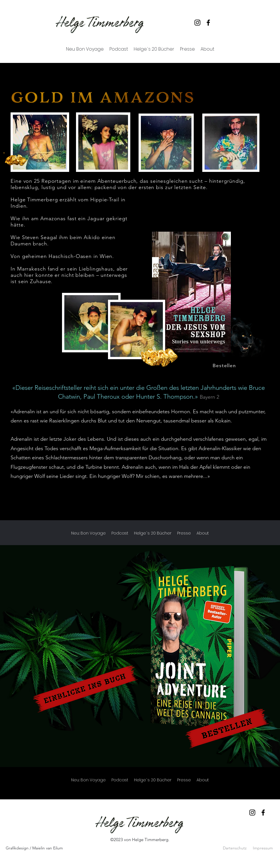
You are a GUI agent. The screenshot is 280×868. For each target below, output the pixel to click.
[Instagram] (197, 23)
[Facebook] (208, 23)
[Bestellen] (224, 365)
